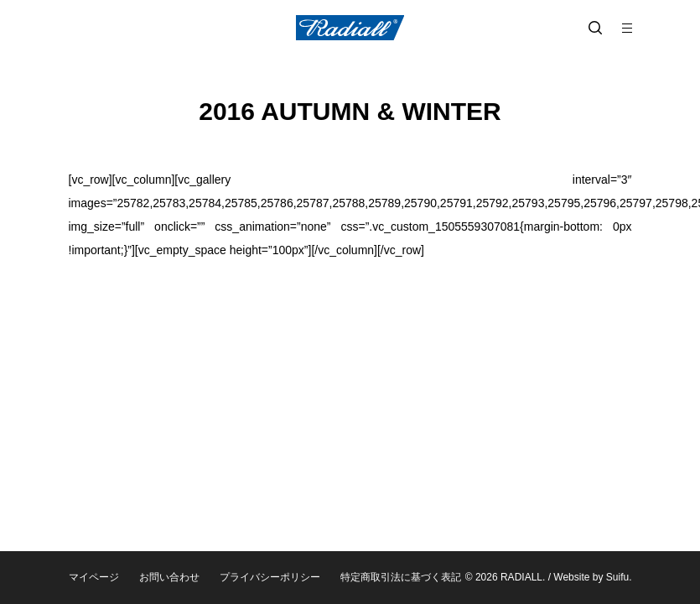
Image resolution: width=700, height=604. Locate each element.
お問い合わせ (169, 577)
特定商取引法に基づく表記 (401, 577)
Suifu (617, 577)
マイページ (94, 577)
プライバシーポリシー (270, 577)
